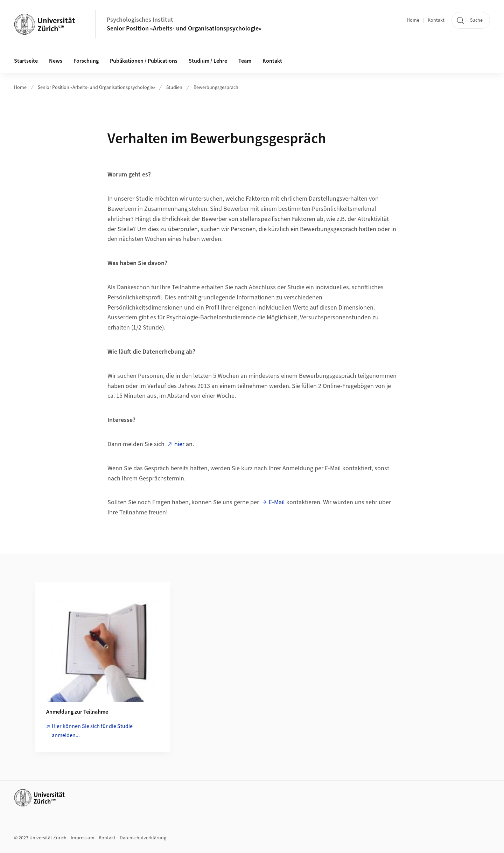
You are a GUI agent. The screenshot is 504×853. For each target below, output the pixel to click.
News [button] (56, 61)
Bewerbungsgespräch (216, 88)
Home (413, 20)
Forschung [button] (86, 61)
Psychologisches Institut (140, 20)
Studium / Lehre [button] (208, 61)
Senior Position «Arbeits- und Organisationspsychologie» (184, 29)
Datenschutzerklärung (143, 838)
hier (179, 444)
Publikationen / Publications (144, 61)
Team (245, 61)
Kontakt (436, 20)
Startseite (26, 61)
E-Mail (277, 502)
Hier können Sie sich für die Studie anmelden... (92, 731)
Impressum (83, 838)
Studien (174, 88)
